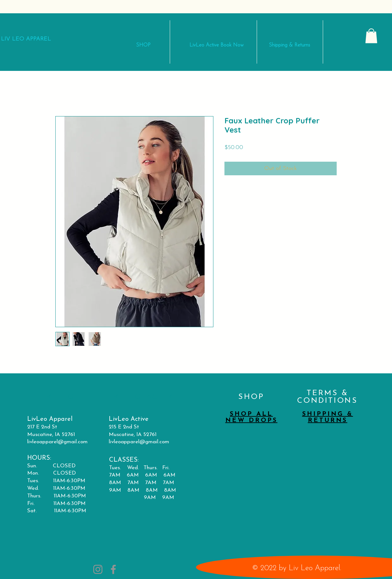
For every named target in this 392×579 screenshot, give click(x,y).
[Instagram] (98, 569)
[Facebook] (113, 569)
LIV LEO (13, 39)
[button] (371, 36)
